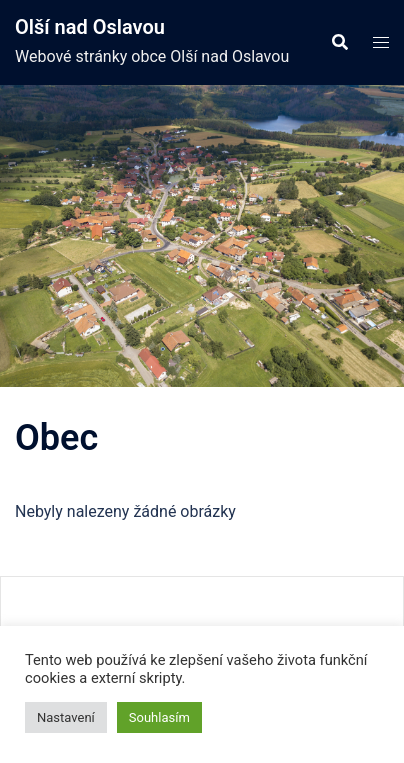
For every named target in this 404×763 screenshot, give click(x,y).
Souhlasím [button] (159, 717)
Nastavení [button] (66, 717)
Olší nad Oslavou (90, 27)
